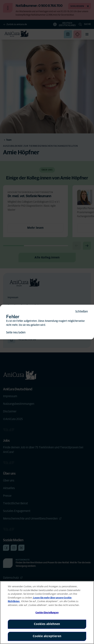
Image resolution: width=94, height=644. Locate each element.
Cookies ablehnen (47, 624)
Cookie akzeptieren (47, 636)
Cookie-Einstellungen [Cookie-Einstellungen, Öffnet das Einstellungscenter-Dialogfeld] (47, 613)
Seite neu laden (16, 332)
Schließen (82, 312)
